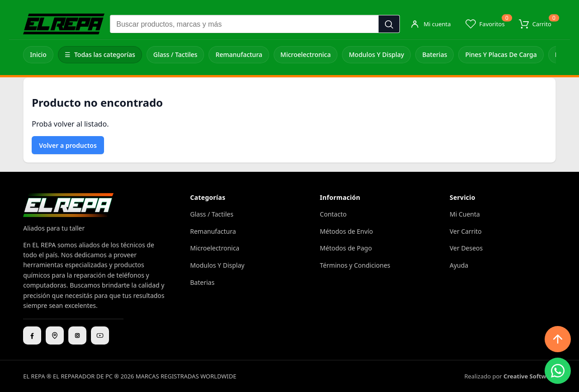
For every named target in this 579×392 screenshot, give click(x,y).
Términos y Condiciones (355, 265)
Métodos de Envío (346, 231)
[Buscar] (389, 24)
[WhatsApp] (558, 371)
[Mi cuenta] (430, 24)
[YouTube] (100, 335)
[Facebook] (32, 335)
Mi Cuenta (465, 214)
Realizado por (510, 376)
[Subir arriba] (558, 339)
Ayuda (459, 265)
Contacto (333, 214)
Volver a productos (68, 145)
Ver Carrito (466, 231)
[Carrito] (535, 24)
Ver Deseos (466, 248)
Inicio (38, 54)
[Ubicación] (55, 335)
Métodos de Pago (346, 248)
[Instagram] (77, 335)
